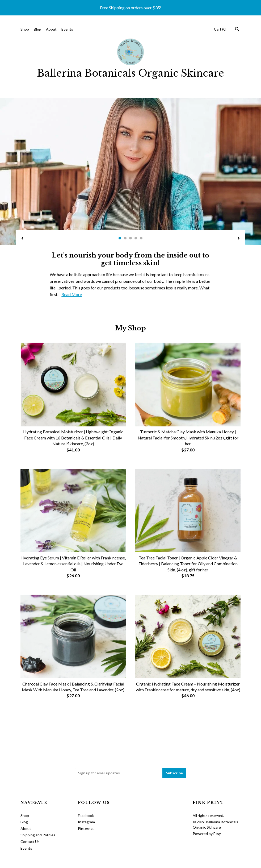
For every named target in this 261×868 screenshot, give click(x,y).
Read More (72, 294)
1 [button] (120, 238)
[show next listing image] (239, 239)
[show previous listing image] (22, 239)
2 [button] (125, 238)
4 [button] (136, 238)
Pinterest (86, 828)
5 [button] (141, 238)
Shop (25, 29)
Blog (37, 29)
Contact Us (30, 842)
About (51, 29)
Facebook (86, 815)
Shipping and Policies (38, 835)
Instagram (86, 822)
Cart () (220, 29)
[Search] (237, 30)
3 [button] (130, 238)
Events (67, 29)
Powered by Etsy (207, 834)
